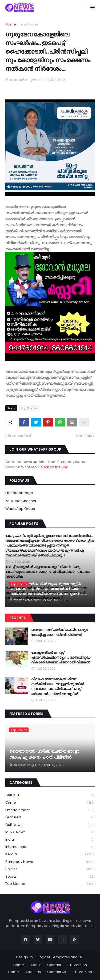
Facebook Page (19, 493)
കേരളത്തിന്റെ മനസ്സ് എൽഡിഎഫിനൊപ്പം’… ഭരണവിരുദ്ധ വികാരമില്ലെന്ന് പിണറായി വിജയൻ (61, 658)
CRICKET (50, 795)
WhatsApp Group (20, 509)
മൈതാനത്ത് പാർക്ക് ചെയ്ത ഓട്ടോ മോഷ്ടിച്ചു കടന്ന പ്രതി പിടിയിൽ (60, 632)
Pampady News (50, 862)
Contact (54, 965)
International (50, 847)
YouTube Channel (21, 501)
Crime (50, 803)
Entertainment (50, 810)
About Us (33, 972)
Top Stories (29, 24)
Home (11, 24)
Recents (18, 618)
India (50, 840)
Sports (50, 877)
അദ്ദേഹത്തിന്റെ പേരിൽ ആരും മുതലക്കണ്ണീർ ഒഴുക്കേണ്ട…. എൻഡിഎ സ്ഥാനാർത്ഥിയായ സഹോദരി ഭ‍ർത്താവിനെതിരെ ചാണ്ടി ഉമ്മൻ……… (48, 589)
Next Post (84, 436)
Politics (50, 869)
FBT (81, 957)
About (36, 965)
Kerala (50, 854)
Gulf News (50, 825)
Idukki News (50, 832)
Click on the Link (54, 467)
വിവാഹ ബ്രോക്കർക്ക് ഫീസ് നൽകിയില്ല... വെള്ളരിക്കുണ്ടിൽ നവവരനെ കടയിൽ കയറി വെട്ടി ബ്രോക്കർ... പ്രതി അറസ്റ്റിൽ (57, 687)
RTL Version (77, 965)
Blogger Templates (53, 957)
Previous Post (20, 436)
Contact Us (57, 972)
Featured (50, 817)
